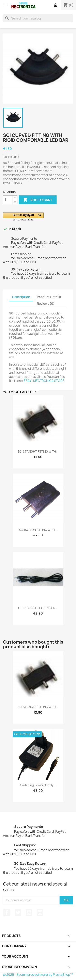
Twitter (18, 913)
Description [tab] (21, 297)
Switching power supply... (38, 785)
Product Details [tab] (49, 297)
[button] (38, 217)
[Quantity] (8, 200)
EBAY (27, 381)
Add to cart (38, 200)
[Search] (38, 18)
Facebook (7, 913)
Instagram (40, 913)
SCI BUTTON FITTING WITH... (38, 530)
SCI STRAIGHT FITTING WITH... (38, 452)
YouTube (29, 913)
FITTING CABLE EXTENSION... (38, 608)
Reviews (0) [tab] (46, 304)
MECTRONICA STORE (49, 381)
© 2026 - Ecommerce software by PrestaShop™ (38, 975)
